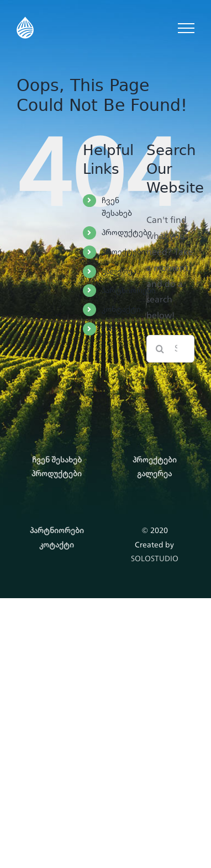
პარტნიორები (129, 290)
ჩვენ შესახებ (117, 207)
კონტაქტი (121, 309)
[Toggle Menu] (186, 28)
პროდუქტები (127, 232)
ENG (109, 328)
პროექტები (124, 252)
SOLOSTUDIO (155, 558)
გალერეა (119, 271)
